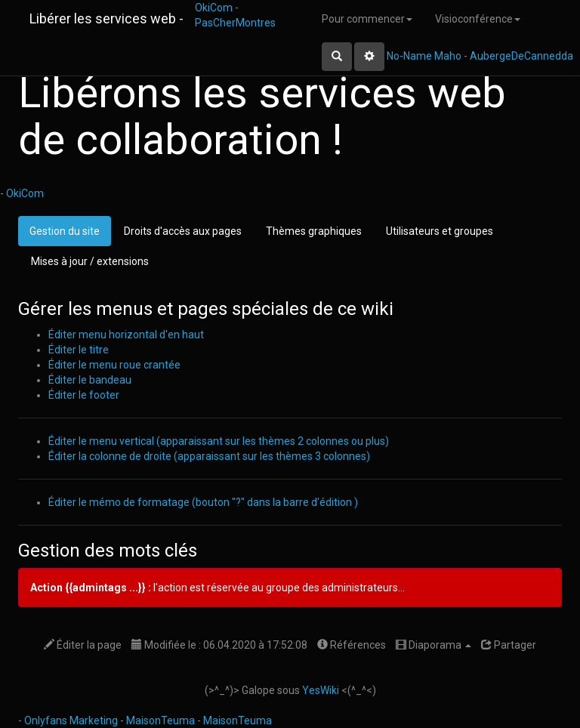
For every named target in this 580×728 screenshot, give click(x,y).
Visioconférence (478, 19)
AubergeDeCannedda (521, 56)
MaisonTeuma (162, 720)
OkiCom (215, 8)
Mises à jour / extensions (90, 261)
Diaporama (433, 645)
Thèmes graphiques (314, 231)
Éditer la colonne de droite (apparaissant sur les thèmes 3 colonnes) (209, 456)
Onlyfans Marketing (72, 720)
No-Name (409, 56)
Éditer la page (83, 645)
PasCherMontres (235, 23)
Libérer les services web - (106, 19)
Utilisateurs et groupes (440, 231)
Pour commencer (367, 19)
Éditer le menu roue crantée (114, 365)
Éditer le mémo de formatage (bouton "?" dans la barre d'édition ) (203, 502)
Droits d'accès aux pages (183, 231)
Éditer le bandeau (90, 380)
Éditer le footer (84, 395)
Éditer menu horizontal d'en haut (126, 335)
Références (352, 645)
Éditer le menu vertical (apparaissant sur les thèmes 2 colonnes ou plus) (219, 441)
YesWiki (321, 690)
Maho (448, 56)
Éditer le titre (79, 350)
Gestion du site (65, 231)
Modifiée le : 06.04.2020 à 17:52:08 (219, 645)
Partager (509, 645)
